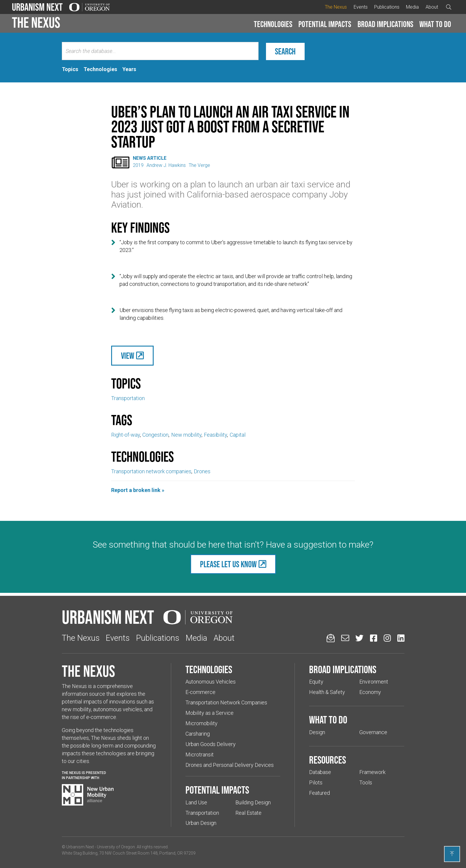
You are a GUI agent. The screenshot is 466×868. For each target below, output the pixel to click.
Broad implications (385, 24)
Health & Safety (327, 692)
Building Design (253, 802)
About (432, 7)
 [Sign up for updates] (331, 638)
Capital (238, 435)
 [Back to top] (452, 854)
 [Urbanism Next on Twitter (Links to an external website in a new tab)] (359, 638)
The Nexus (336, 7)
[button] (273, 24)
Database (320, 772)
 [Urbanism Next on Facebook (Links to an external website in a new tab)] (374, 638)
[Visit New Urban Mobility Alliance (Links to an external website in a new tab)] (88, 795)
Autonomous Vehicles (211, 682)
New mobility (186, 435)
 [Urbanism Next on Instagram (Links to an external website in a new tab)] (387, 638)
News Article (150, 158)
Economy (370, 692)
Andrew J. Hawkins (166, 165)
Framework (372, 772)
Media (412, 7)
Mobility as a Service (210, 713)
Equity (316, 682)
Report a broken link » (138, 490)
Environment (374, 682)
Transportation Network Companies (226, 702)
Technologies (273, 24)
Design (317, 732)
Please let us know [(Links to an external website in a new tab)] (228, 564)
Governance (373, 732)
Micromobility (201, 723)
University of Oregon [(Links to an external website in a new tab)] (116, 847)
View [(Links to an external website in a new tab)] (128, 356)
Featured (319, 793)
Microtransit (200, 755)
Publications (387, 7)
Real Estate (248, 813)
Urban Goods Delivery (211, 744)
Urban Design (201, 823)
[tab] (70, 69)
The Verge (199, 165)
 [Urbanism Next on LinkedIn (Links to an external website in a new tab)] (401, 638)
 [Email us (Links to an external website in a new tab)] (345, 638)
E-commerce (200, 692)
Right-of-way (126, 435)
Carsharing (198, 734)
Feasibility (215, 435)
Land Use (196, 802)
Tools (366, 782)
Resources (328, 760)
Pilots (316, 782)
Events (361, 7)
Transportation (128, 398)
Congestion (155, 435)
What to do (435, 24)
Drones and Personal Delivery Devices (230, 765)
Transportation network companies (151, 471)
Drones (202, 471)
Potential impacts (325, 24)
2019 (138, 165)
